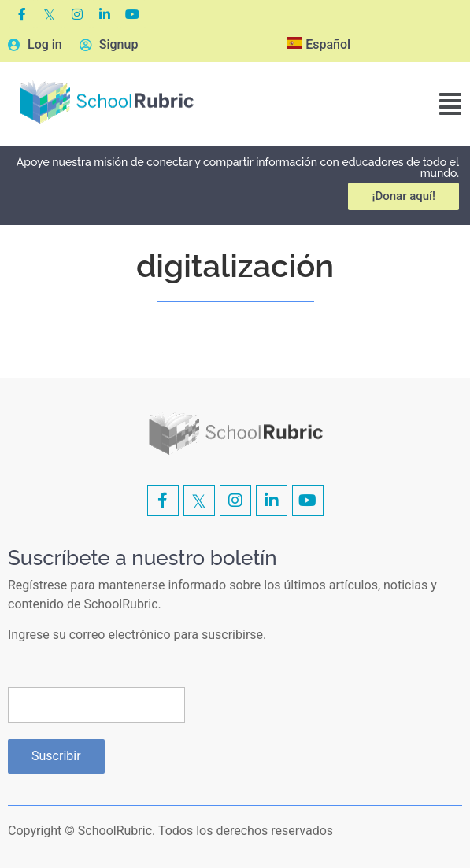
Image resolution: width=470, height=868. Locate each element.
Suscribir (56, 756)
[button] (450, 104)
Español (318, 44)
